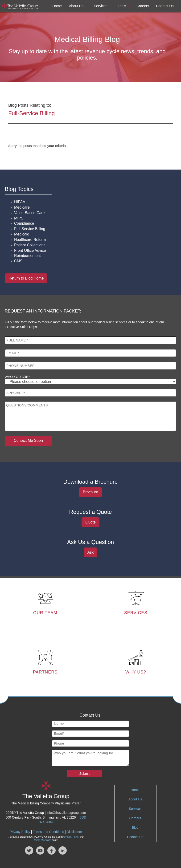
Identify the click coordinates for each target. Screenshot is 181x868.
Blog (135, 827)
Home (135, 789)
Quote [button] (90, 522)
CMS (18, 261)
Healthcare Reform (30, 240)
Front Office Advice (30, 250)
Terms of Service (43, 839)
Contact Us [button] (165, 6)
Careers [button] (143, 6)
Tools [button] (124, 6)
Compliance (24, 223)
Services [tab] (135, 808)
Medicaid (22, 234)
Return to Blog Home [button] (26, 278)
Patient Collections (30, 245)
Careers (135, 817)
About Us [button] (78, 6)
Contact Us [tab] (135, 836)
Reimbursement (27, 256)
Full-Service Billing (30, 229)
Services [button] (102, 6)
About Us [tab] (135, 798)
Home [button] (57, 6)
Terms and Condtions (48, 831)
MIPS (19, 218)
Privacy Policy (20, 831)
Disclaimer (74, 831)
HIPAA (20, 202)
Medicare (22, 207)
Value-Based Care (29, 213)
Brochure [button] (91, 492)
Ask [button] (91, 552)
